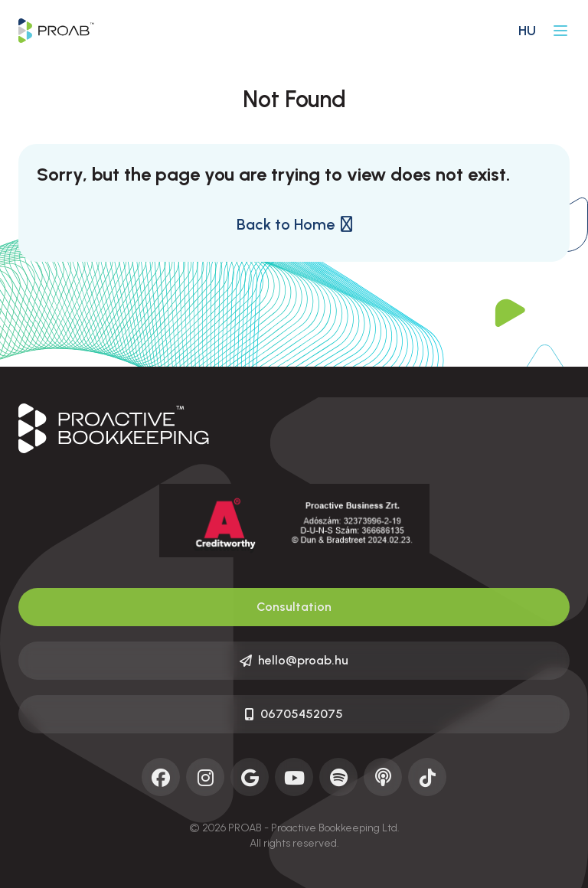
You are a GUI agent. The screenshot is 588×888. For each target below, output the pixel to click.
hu (527, 31)
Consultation (294, 607)
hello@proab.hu (294, 660)
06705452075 (294, 714)
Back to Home (294, 224)
